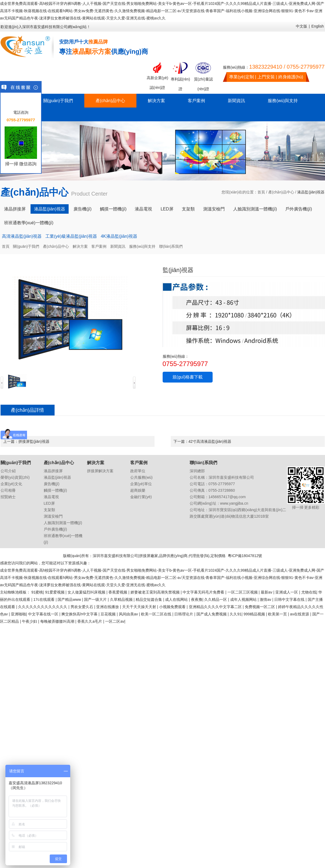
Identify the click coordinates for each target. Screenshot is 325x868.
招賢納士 (8, 497)
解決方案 (156, 101)
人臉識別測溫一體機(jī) (255, 209)
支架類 (188, 209)
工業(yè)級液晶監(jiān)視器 (71, 236)
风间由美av (129, 614)
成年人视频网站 (244, 599)
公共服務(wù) (141, 477)
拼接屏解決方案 (100, 471)
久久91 (236, 614)
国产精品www (70, 599)
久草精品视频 (122, 599)
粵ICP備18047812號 (245, 556)
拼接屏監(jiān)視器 (34, 441)
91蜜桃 (37, 592)
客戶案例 (196, 101)
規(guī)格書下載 (188, 377)
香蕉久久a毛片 (90, 621)
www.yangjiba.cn (234, 503)
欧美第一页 (278, 614)
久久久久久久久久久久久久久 (43, 607)
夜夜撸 (197, 599)
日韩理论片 (184, 614)
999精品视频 (255, 614)
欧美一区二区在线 (157, 614)
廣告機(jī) (83, 209)
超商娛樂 (138, 490)
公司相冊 (8, 490)
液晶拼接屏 (15, 209)
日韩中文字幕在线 (290, 599)
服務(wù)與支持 (283, 101)
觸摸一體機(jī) (113, 209)
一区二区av (115, 621)
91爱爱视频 (55, 592)
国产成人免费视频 (212, 614)
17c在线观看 (44, 599)
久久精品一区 (216, 599)
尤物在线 (309, 592)
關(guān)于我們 (58, 101)
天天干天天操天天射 (140, 607)
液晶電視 (143, 209)
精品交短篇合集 (149, 599)
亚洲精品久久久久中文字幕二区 (216, 607)
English (318, 26)
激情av (266, 599)
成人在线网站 (177, 599)
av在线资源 (300, 614)
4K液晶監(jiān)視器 (119, 236)
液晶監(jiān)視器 (50, 209)
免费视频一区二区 (260, 607)
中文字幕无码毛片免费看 (204, 592)
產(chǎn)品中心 (110, 101)
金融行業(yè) (141, 497)
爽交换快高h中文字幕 (80, 614)
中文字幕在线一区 (44, 614)
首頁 (261, 192)
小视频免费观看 (173, 607)
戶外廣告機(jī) (299, 209)
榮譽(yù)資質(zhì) (15, 477)
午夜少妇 (30, 621)
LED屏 (167, 209)
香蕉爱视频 (118, 592)
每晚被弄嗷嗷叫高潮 (58, 621)
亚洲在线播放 (108, 607)
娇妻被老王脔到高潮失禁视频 (156, 592)
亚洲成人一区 (287, 592)
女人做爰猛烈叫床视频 (87, 592)
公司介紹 (8, 471)
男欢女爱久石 (82, 607)
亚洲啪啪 (18, 614)
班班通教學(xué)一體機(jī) (29, 223)
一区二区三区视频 (243, 592)
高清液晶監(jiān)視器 (22, 236)
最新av (267, 592)
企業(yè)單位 (141, 484)
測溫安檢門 (214, 209)
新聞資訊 (236, 101)
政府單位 (138, 471)
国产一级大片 (96, 599)
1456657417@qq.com (227, 497)
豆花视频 (109, 614)
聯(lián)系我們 (171, 246)
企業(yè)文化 (11, 484)
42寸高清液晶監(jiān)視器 (210, 441)
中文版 (301, 26)
